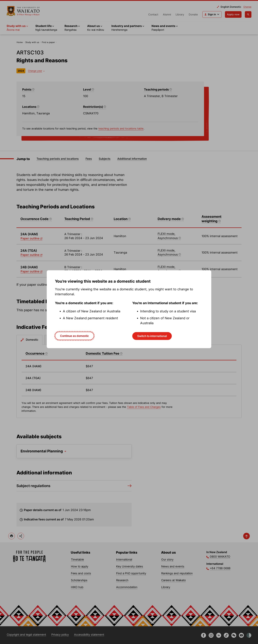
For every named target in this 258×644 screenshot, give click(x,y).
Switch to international (152, 336)
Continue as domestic (74, 336)
